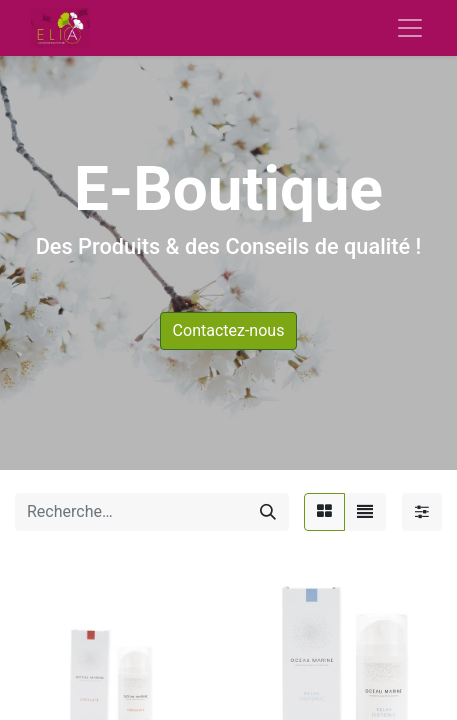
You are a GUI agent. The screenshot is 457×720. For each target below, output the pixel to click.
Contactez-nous (229, 330)
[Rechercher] (268, 512)
